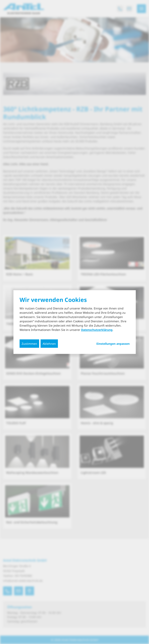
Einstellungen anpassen (113, 344)
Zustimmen (29, 344)
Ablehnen (49, 344)
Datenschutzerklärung (97, 330)
